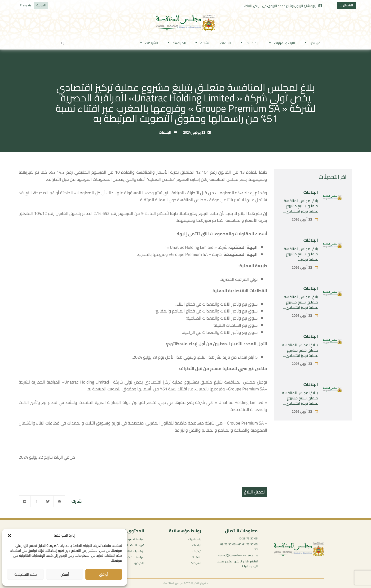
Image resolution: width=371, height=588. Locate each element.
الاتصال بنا (346, 5)
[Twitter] (48, 501)
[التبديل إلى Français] (26, 5)
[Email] (59, 501)
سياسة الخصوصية (134, 539)
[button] (9, 536)
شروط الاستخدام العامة (130, 545)
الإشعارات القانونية (133, 551)
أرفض (65, 574)
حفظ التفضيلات (26, 574)
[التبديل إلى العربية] (41, 5)
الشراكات (196, 563)
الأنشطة (196, 557)
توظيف (197, 551)
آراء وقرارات (195, 539)
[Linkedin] (25, 501)
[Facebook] (36, 501)
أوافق (104, 574)
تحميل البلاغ (254, 492)
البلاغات (165, 132)
